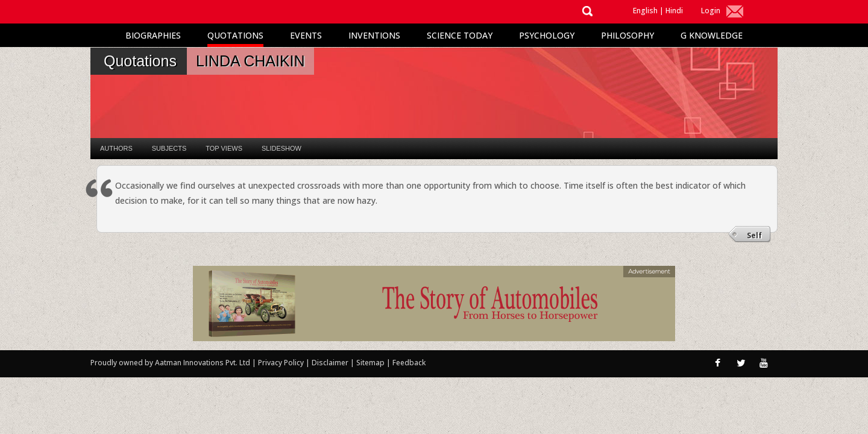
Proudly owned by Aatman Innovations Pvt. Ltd (170, 363)
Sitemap (371, 363)
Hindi (674, 11)
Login (711, 11)
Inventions (374, 35)
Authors (116, 148)
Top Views (224, 148)
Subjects (169, 148)
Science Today (460, 35)
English (645, 11)
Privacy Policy (282, 363)
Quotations (235, 35)
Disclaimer (330, 363)
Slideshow (281, 148)
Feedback (409, 363)
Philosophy (627, 35)
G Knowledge (712, 35)
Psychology (547, 35)
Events (306, 35)
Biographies (153, 35)
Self (754, 235)
